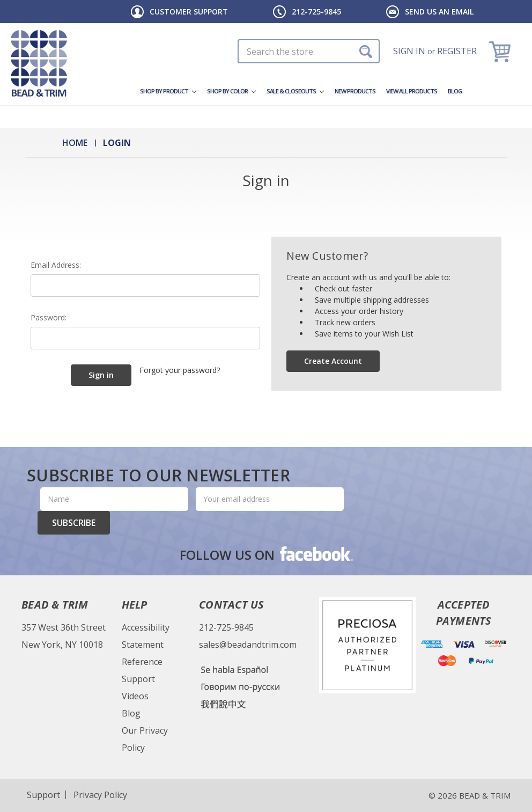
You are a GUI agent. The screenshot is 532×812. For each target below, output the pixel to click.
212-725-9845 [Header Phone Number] (316, 12)
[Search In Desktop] (309, 51)
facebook (315, 553)
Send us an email (439, 12)
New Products (355, 91)
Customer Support (189, 12)
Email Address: (56, 265)
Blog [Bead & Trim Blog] (131, 713)
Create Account (333, 361)
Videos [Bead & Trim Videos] (135, 696)
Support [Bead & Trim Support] (138, 679)
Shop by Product (168, 91)
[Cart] (501, 51)
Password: (49, 317)
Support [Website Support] (43, 795)
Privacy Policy (100, 795)
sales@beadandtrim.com (248, 645)
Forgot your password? (180, 370)
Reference (142, 662)
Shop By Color (231, 91)
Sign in (409, 51)
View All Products (412, 91)
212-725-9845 (226, 627)
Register (457, 51)
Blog (455, 91)
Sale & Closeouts (295, 91)
